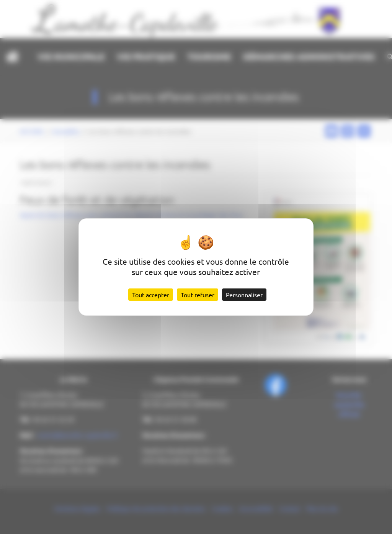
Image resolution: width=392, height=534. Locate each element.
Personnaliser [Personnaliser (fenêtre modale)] (244, 295)
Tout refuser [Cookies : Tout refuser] (198, 295)
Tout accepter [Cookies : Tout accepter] (151, 295)
